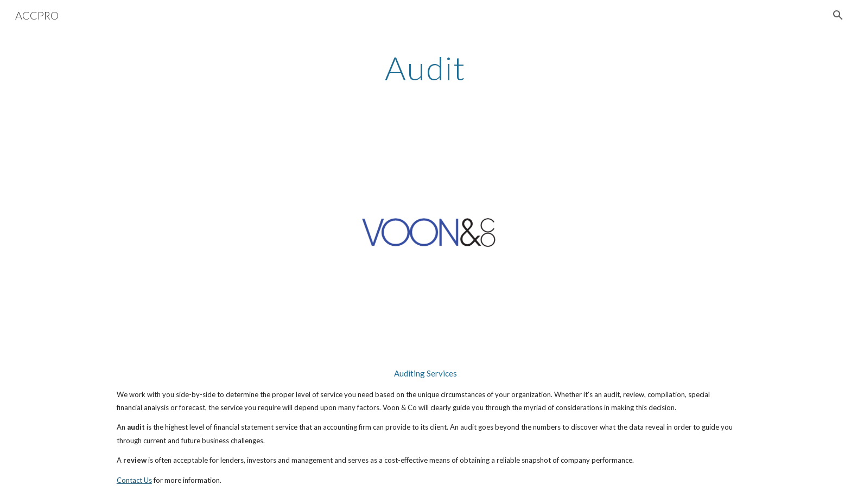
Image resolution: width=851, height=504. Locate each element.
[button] (838, 15)
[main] (426, 68)
